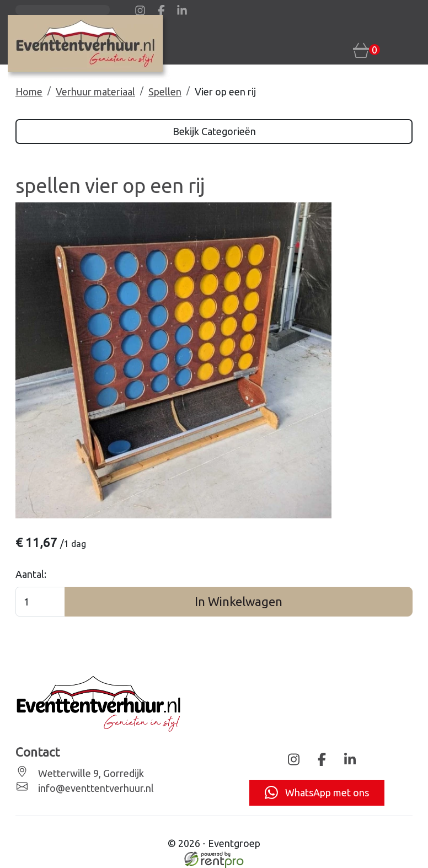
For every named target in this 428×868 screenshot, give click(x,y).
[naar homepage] (89, 47)
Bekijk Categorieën (214, 131)
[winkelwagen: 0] (367, 50)
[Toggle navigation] (405, 49)
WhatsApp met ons (317, 792)
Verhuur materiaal (95, 92)
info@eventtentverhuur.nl (95, 788)
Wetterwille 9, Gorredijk (90, 773)
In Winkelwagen (239, 601)
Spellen (165, 92)
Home (29, 92)
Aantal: (31, 574)
